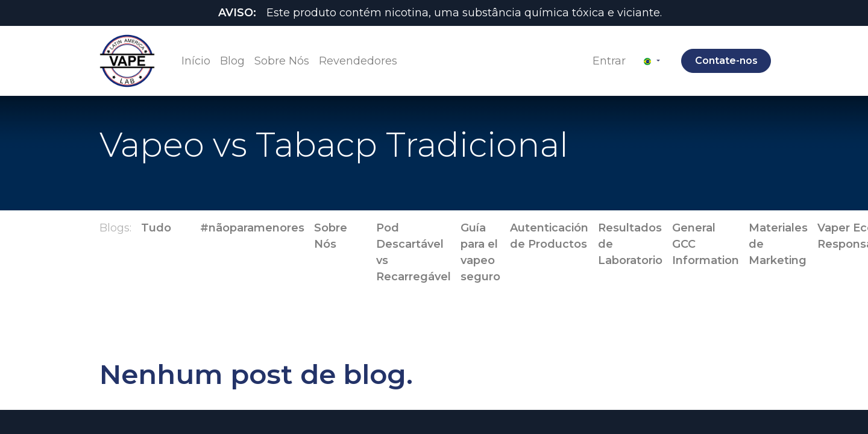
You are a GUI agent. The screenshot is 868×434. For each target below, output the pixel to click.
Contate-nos (723, 61)
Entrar (607, 61)
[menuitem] (198, 61)
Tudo (156, 228)
